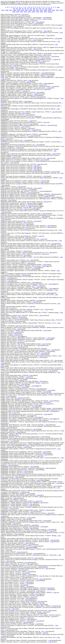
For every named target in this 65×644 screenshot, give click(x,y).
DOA (3, 10)
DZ (46, 9)
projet (19, 3)
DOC (11, 10)
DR (34, 9)
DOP (57, 10)
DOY (42, 12)
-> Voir (22, 15)
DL (28, 9)
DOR (14, 12)
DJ (25, 9)
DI (23, 9)
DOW (33, 12)
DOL (41, 10)
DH (20, 9)
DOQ (61, 10)
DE (17, 9)
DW (40, 9)
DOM (45, 10)
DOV (29, 12)
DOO (53, 10)
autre (58, 7)
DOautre (50, 12)
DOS (18, 12)
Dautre (50, 9)
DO (31, 9)
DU (37, 9)
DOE (19, 10)
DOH (30, 10)
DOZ (46, 12)
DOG (26, 10)
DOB (7, 10)
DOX (38, 12)
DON (49, 10)
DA (14, 9)
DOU (25, 12)
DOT (21, 12)
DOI (34, 10)
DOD (15, 10)
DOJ (38, 10)
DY (43, 9)
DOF (22, 10)
